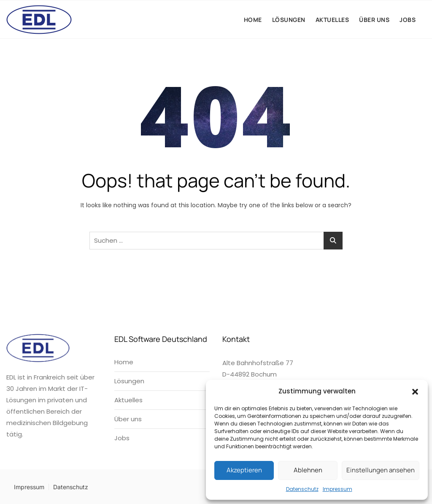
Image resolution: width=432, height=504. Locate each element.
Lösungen (289, 20)
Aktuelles (332, 20)
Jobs (408, 20)
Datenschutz (302, 489)
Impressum (337, 489)
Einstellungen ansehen (381, 470)
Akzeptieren (244, 470)
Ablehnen (308, 470)
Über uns (374, 20)
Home (253, 20)
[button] (415, 391)
